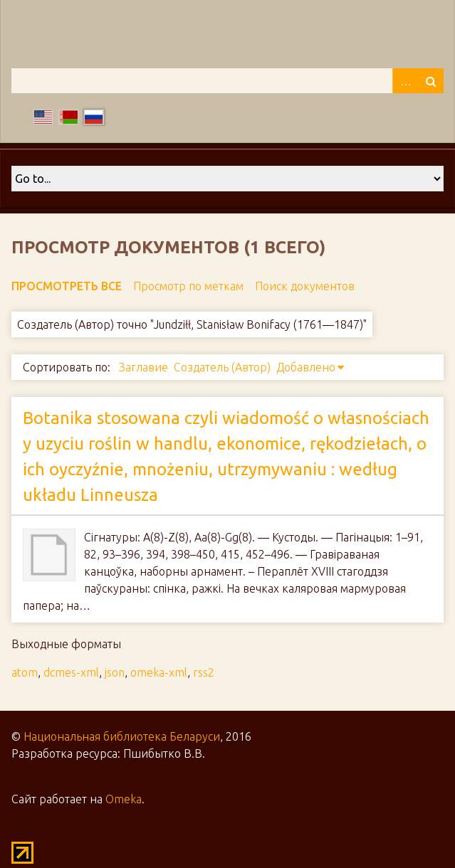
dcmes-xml (71, 672)
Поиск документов (305, 286)
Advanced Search (405, 81)
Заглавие (143, 367)
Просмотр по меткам (188, 286)
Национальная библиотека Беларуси (122, 736)
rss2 (204, 672)
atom (25, 672)
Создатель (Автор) (222, 367)
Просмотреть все (67, 286)
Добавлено (306, 367)
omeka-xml (159, 672)
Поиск (431, 81)
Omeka (124, 799)
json (115, 672)
